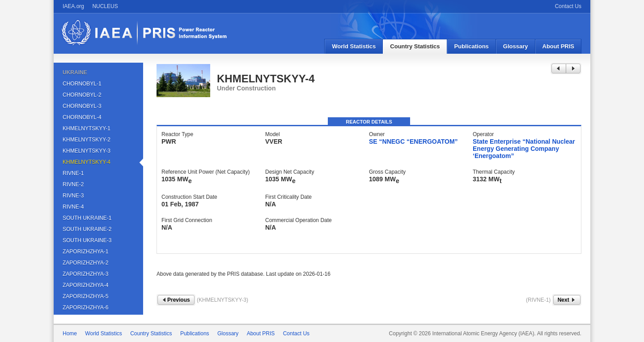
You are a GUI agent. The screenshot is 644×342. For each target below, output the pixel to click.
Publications (472, 46)
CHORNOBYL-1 (82, 84)
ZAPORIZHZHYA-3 (85, 274)
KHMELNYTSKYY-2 (87, 140)
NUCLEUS (105, 6)
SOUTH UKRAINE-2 (87, 229)
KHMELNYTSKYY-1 (87, 128)
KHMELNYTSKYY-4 (87, 162)
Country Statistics (415, 46)
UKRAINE (75, 73)
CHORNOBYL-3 (82, 106)
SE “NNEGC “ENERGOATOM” (413, 141)
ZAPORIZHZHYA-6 (85, 308)
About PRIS (559, 46)
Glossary (516, 46)
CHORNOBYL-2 (82, 95)
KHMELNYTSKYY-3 (87, 151)
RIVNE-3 (73, 196)
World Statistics (354, 46)
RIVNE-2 (73, 184)
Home (70, 333)
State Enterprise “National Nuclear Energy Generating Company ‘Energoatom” (524, 149)
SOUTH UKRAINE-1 (87, 218)
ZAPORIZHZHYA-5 (85, 296)
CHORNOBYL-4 (82, 117)
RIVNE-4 (73, 207)
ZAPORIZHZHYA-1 (85, 252)
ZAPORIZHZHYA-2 (85, 263)
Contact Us (568, 6)
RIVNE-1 (73, 173)
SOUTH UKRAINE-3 (87, 240)
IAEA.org (73, 6)
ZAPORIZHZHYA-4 (85, 285)
